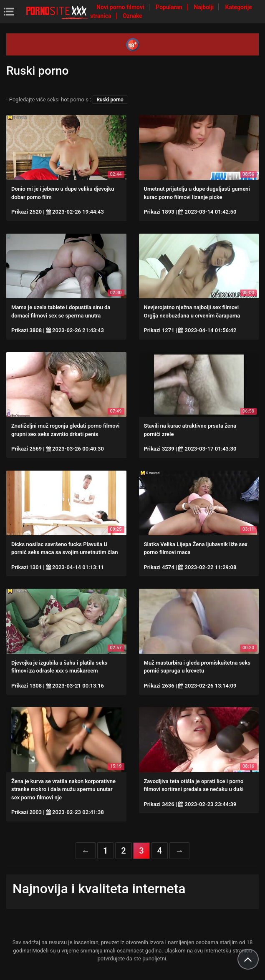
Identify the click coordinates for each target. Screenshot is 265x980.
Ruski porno (110, 100)
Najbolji (204, 7)
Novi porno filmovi (121, 7)
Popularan (170, 7)
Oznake (132, 16)
